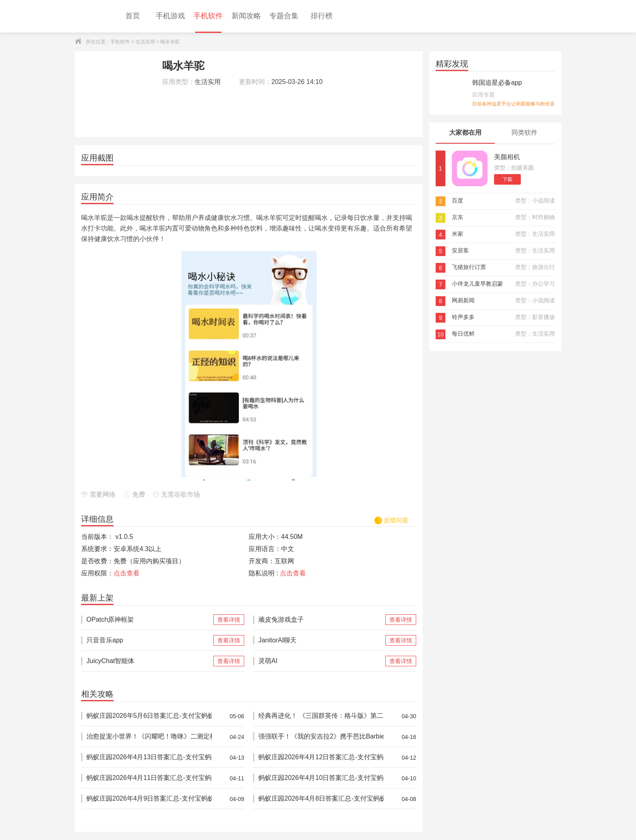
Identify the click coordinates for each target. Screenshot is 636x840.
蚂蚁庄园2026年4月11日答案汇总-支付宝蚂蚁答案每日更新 (149, 778)
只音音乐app (149, 640)
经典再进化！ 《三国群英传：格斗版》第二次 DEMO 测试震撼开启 (321, 716)
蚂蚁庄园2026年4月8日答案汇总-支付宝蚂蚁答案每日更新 (321, 799)
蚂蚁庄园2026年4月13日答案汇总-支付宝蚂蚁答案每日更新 (149, 757)
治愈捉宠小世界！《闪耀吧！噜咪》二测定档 (149, 737)
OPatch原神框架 (149, 620)
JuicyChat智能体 (149, 661)
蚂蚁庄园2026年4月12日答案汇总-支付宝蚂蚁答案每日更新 (321, 757)
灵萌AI (321, 661)
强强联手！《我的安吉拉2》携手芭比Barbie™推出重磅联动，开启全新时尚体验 (321, 737)
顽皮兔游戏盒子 (321, 620)
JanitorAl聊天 (321, 640)
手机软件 (120, 42)
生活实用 (145, 42)
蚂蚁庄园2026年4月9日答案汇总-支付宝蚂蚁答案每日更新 (149, 799)
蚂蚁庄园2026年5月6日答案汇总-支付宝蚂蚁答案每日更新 (149, 716)
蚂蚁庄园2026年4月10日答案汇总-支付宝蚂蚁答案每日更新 (321, 778)
